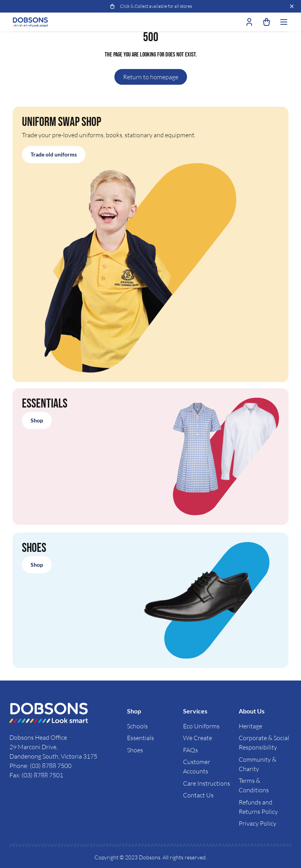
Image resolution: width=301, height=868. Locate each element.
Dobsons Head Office (39, 737)
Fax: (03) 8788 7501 (36, 775)
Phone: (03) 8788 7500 (40, 766)
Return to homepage (151, 77)
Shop (37, 420)
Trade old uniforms (54, 154)
